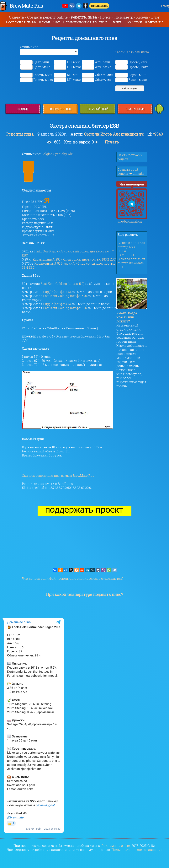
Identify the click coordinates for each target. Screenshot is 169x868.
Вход (165, 6)
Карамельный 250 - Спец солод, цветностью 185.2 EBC (74, 259)
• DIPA (122, 251)
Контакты (154, 22)
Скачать (17, 17)
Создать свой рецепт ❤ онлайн (131, 171)
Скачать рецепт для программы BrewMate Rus (58, 475)
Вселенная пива (21, 22)
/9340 (158, 134)
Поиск (106, 17)
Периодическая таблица (85, 22)
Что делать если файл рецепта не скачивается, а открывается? (73, 578)
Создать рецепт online (47, 17)
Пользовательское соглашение (137, 850)
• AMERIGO (126, 255)
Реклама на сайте (116, 846)
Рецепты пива (84, 17)
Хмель (142, 17)
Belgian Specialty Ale (57, 154)
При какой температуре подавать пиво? (84, 594)
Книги (117, 22)
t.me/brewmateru (132, 220)
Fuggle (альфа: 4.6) (57, 292)
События (134, 22)
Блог (156, 17)
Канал (45, 22)
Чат (56, 22)
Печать (112, 142)
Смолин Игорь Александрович (114, 134)
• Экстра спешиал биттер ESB (131, 245)
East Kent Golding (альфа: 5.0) (62, 284)
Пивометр (124, 17)
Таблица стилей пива (132, 52)
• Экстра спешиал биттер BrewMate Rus (131, 263)
